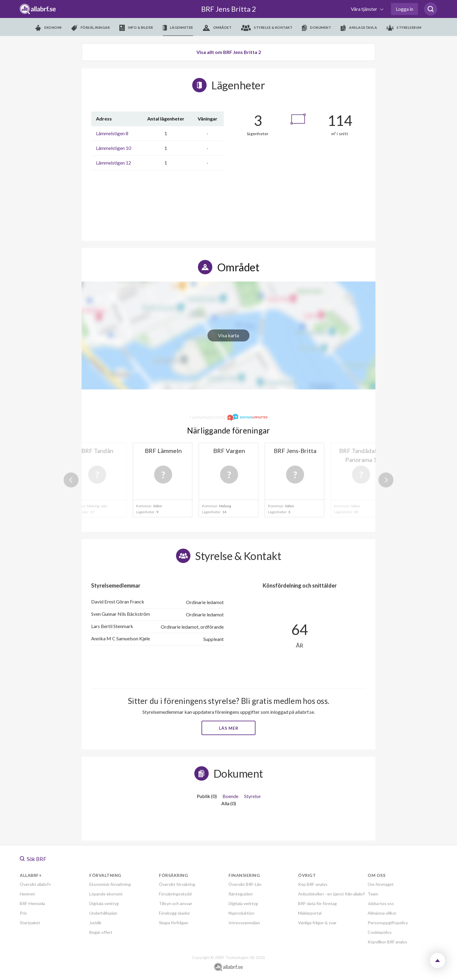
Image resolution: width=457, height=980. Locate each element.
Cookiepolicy (380, 932)
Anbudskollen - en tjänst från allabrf (331, 894)
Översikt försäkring (177, 884)
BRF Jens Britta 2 (229, 9)
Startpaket (30, 923)
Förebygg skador (175, 913)
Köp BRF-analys (313, 884)
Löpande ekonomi (106, 894)
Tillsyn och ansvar (176, 903)
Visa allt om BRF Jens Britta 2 (229, 52)
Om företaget (381, 884)
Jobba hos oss (381, 903)
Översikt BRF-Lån (245, 884)
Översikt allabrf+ (36, 884)
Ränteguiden (241, 894)
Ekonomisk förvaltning (110, 884)
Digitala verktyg (104, 903)
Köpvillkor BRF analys (387, 942)
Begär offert (101, 932)
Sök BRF (33, 859)
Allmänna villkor (382, 913)
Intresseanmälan (244, 923)
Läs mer (229, 728)
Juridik (95, 923)
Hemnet (27, 894)
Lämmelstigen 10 (114, 148)
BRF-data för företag (317, 903)
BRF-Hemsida (32, 903)
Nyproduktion (241, 913)
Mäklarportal (310, 913)
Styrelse (252, 796)
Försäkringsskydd (175, 894)
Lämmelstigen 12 (114, 163)
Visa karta (228, 335)
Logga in (405, 9)
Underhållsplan (103, 913)
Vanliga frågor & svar (317, 923)
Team (373, 894)
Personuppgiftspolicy (388, 923)
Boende (230, 796)
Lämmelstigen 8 (112, 133)
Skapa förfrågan (174, 923)
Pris (23, 913)
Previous (71, 480)
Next (386, 480)
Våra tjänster (364, 9)
